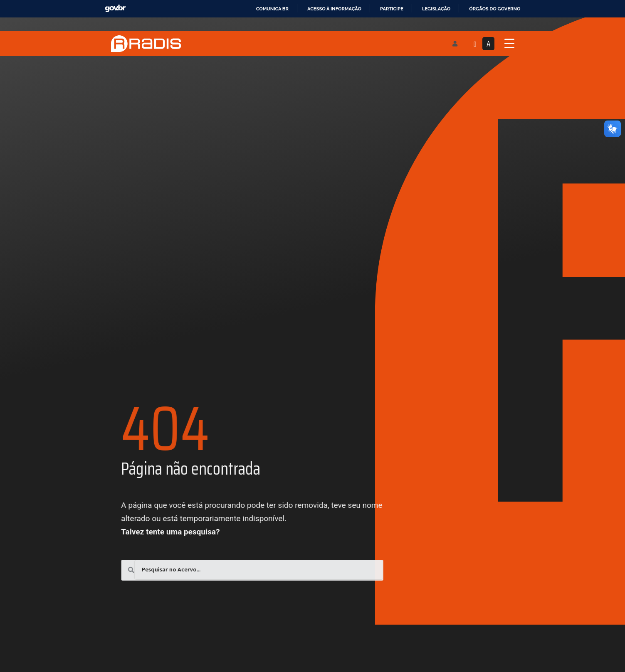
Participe (392, 9)
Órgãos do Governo (495, 9)
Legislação (436, 9)
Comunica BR (272, 9)
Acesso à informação (334, 9)
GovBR (115, 9)
